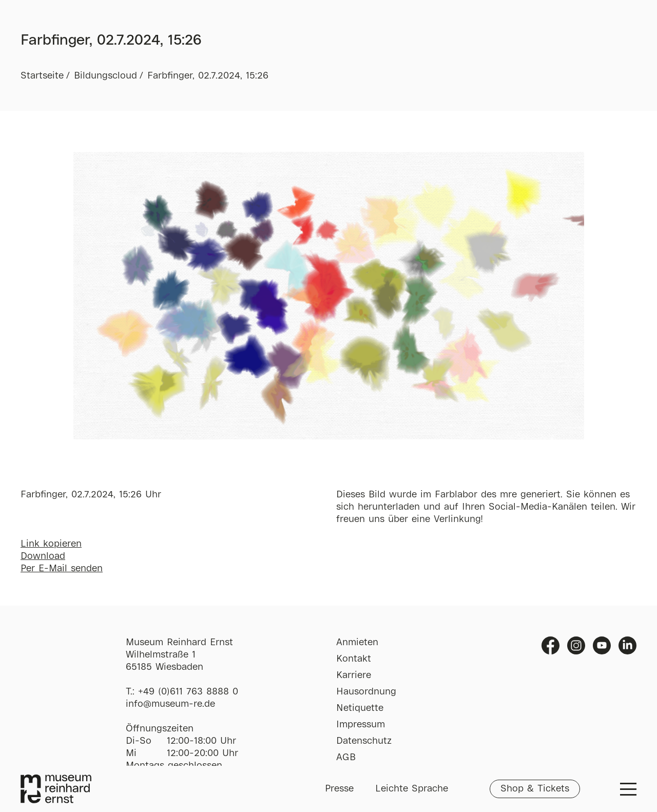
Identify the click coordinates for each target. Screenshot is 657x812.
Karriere (354, 675)
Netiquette (360, 708)
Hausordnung (366, 692)
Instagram (576, 645)
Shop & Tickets (535, 789)
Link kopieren (51, 544)
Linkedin (627, 645)
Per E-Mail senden (62, 569)
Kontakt (354, 659)
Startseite (42, 76)
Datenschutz (364, 741)
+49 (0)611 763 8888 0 (188, 692)
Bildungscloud (105, 76)
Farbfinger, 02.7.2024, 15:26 (208, 76)
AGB (346, 758)
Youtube (602, 645)
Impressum (361, 725)
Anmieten (357, 643)
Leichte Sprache (412, 789)
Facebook (550, 645)
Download (43, 556)
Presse (339, 789)
